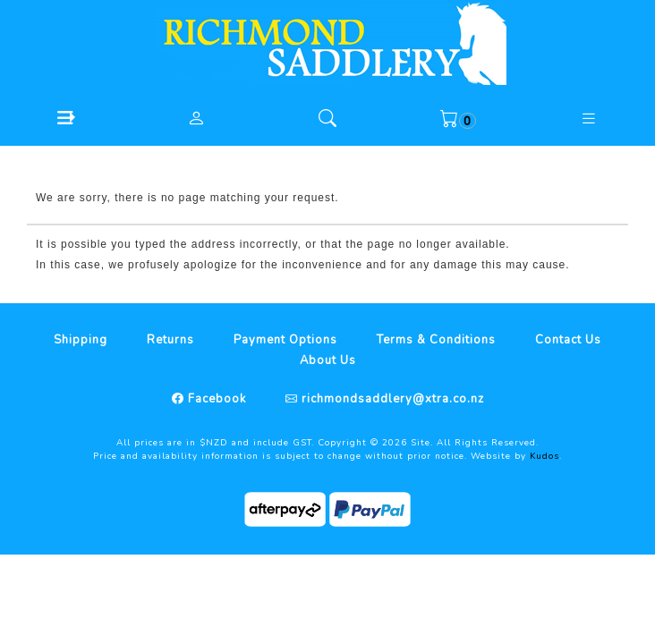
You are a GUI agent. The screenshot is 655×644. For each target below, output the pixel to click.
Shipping (81, 340)
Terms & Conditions (436, 340)
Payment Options (285, 340)
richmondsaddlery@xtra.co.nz (391, 399)
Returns (170, 340)
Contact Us (568, 340)
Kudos (544, 456)
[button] (66, 118)
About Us (328, 360)
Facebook (215, 399)
